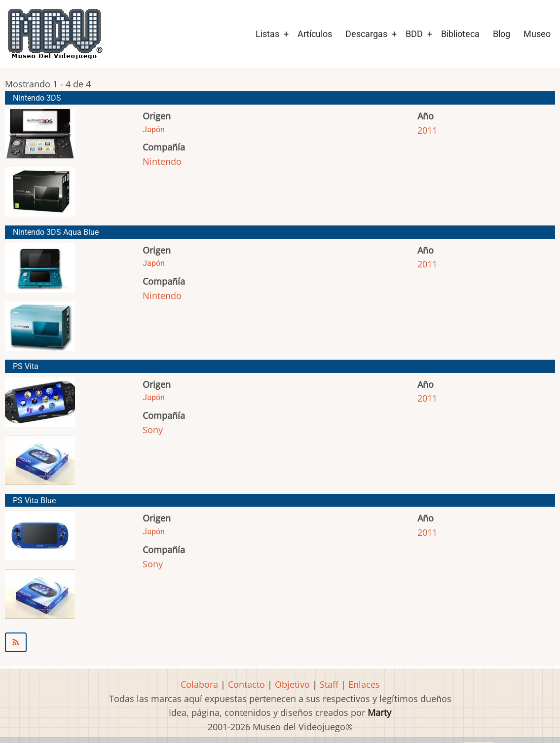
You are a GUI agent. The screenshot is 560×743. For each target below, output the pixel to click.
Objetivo (292, 684)
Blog (502, 34)
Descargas (366, 34)
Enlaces (364, 684)
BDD (414, 34)
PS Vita (26, 366)
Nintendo (162, 161)
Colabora (199, 684)
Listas (267, 34)
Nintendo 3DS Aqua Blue (56, 232)
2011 (427, 130)
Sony (153, 430)
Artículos (315, 34)
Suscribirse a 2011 (280, 642)
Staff (329, 684)
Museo (537, 34)
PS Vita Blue (34, 501)
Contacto (246, 684)
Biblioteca (460, 34)
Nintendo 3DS (37, 98)
